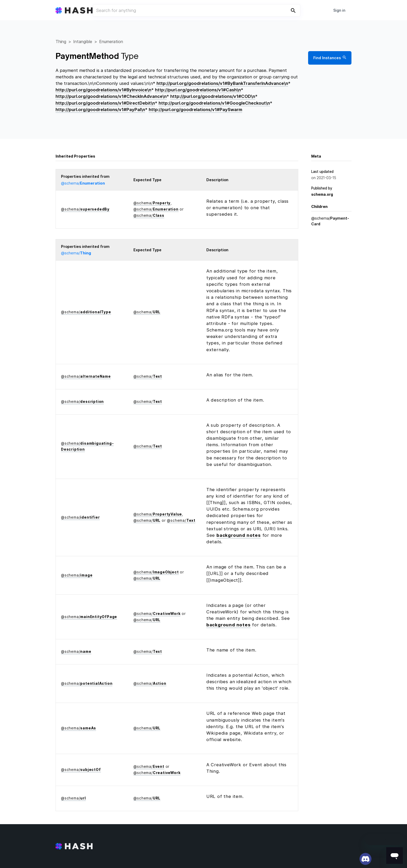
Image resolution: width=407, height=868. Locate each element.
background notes (239, 535)
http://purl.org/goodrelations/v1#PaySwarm (195, 110)
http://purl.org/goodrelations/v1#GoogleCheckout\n (214, 103)
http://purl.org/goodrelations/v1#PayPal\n (100, 110)
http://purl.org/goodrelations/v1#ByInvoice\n (103, 90)
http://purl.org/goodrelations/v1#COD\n (213, 96)
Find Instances (330, 58)
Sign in (339, 10)
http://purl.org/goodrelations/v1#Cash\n (198, 90)
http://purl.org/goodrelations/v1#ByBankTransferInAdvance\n (222, 83)
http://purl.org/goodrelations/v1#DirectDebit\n (105, 103)
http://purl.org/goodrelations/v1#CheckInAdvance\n (111, 96)
